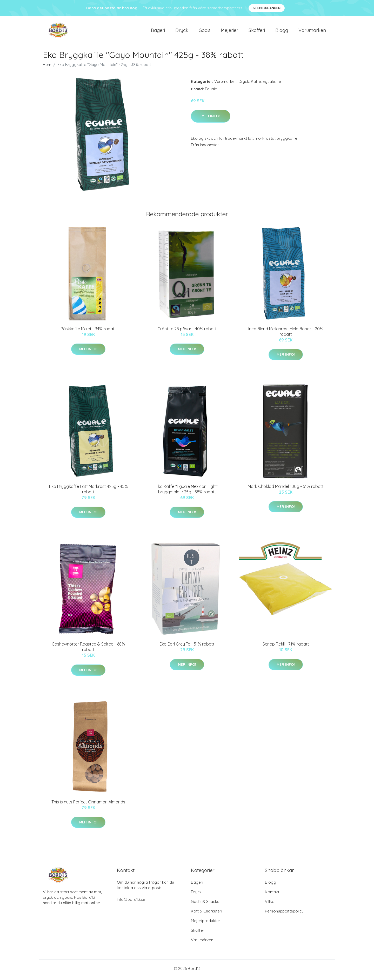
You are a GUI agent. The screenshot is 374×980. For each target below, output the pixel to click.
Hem (47, 67)
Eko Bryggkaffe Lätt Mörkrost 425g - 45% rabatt (88, 492)
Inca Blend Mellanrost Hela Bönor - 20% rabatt (286, 334)
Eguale (269, 84)
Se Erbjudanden (267, 8)
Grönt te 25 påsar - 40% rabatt (187, 331)
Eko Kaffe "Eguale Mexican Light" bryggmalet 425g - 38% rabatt (187, 492)
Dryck (182, 32)
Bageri (158, 32)
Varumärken (312, 32)
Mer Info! (211, 119)
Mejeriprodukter (206, 923)
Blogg (282, 32)
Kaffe (256, 84)
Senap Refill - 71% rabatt (286, 647)
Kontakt (272, 894)
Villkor (271, 904)
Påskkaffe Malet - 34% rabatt (88, 331)
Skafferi (257, 32)
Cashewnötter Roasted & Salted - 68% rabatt (88, 650)
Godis (205, 32)
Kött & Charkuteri (206, 914)
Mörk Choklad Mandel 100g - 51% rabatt (286, 489)
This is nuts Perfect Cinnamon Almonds (88, 804)
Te (279, 84)
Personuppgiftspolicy (284, 914)
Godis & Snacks (205, 904)
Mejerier (229, 32)
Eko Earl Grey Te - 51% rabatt (187, 647)
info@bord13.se (131, 902)
